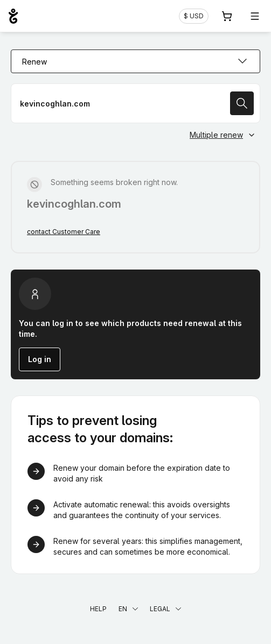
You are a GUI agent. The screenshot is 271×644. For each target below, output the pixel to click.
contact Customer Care (64, 232)
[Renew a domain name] (135, 103)
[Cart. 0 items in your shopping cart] (227, 16)
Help (98, 609)
